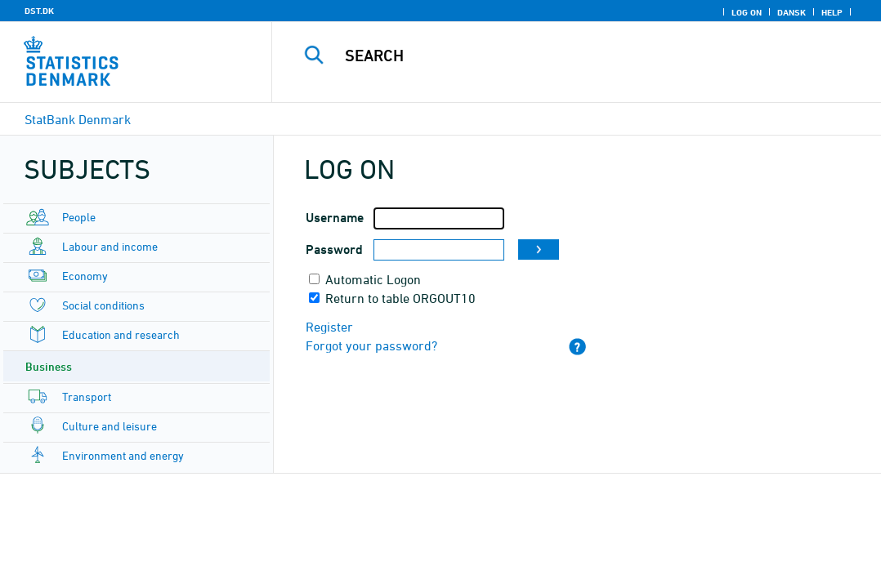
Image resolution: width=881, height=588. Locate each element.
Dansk (792, 12)
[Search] (579, 56)
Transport (87, 396)
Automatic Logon (373, 279)
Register (329, 327)
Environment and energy (123, 455)
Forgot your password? (371, 345)
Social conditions (103, 305)
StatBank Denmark (78, 119)
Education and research (121, 334)
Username (335, 218)
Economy (85, 276)
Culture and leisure (110, 426)
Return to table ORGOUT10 (400, 298)
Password (334, 249)
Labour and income (110, 246)
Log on (747, 12)
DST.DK (39, 11)
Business (49, 366)
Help (832, 12)
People (79, 217)
